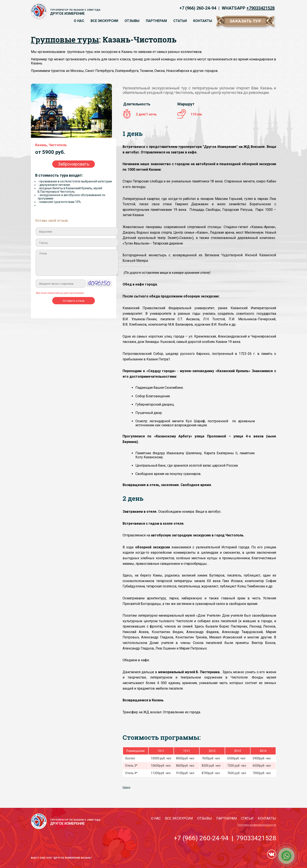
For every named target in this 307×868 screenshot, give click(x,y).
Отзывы (132, 21)
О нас (79, 21)
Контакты (203, 21)
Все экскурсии (104, 21)
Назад (126, 787)
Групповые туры (65, 39)
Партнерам (156, 21)
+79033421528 (261, 8)
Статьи (180, 21)
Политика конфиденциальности (257, 825)
